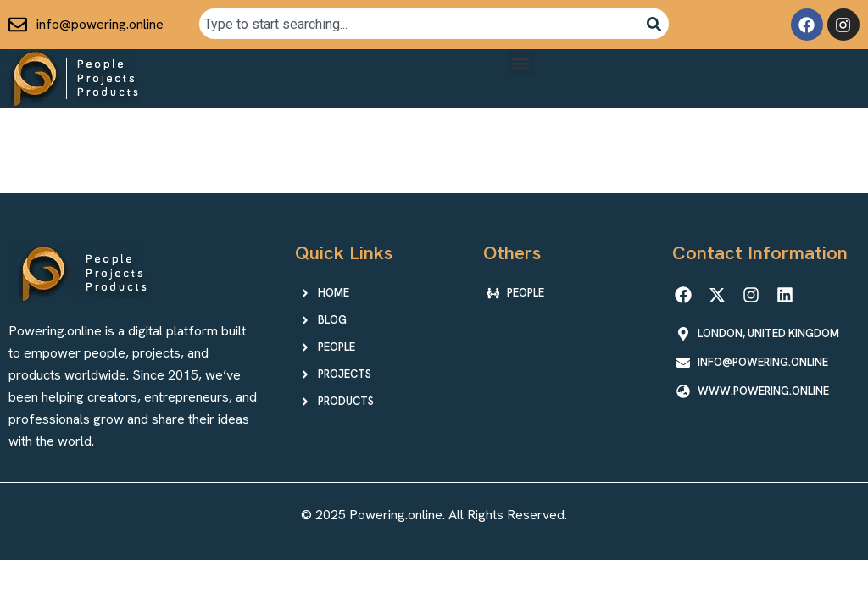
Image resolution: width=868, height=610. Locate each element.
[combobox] (419, 24)
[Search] (654, 24)
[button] (521, 63)
